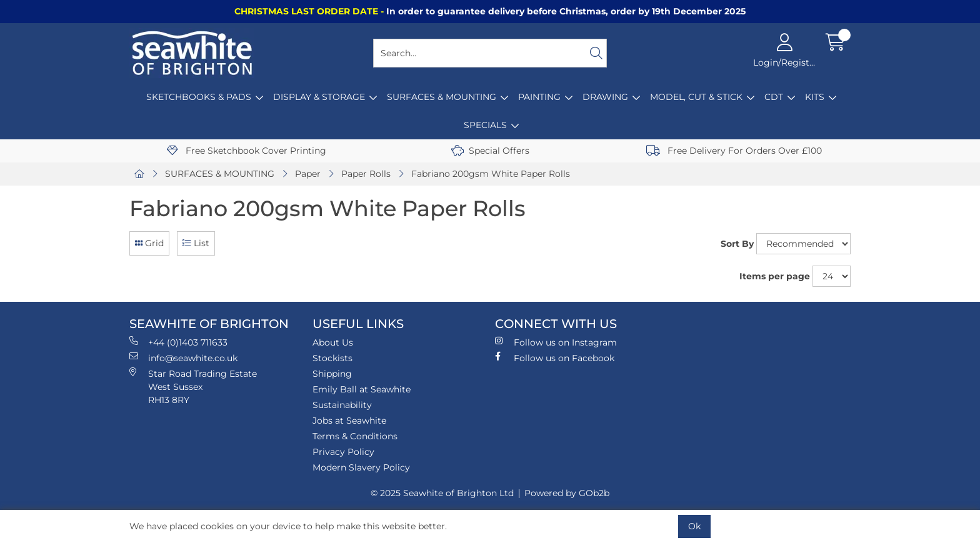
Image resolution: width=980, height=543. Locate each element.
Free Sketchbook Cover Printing (247, 151)
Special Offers (490, 151)
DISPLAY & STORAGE (319, 97)
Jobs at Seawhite (349, 421)
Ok (694, 526)
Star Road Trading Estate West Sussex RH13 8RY (193, 386)
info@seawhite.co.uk (183, 358)
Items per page (775, 276)
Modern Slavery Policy (361, 467)
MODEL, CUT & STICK (696, 97)
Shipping (332, 374)
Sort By (737, 244)
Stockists (332, 358)
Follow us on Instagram (556, 342)
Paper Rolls (366, 174)
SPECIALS (485, 125)
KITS (815, 97)
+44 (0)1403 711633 (178, 342)
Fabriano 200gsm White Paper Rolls (491, 174)
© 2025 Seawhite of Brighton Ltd (442, 493)
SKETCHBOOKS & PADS (199, 97)
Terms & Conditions (355, 436)
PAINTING (539, 97)
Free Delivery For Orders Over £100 (734, 151)
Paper (308, 174)
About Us (333, 342)
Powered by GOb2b (567, 493)
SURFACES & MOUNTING (442, 97)
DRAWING (605, 97)
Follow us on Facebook (555, 358)
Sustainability (342, 405)
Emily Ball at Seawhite (362, 389)
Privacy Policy (343, 452)
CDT (774, 97)
